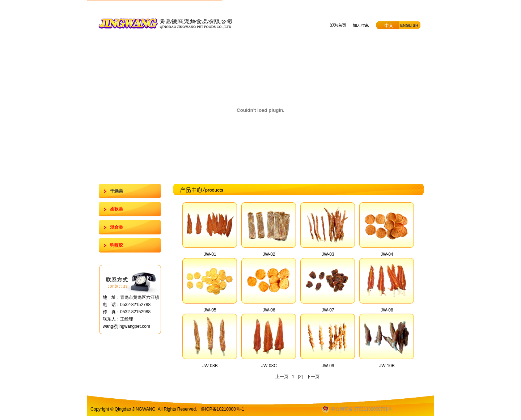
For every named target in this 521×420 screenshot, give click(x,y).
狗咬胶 (117, 245)
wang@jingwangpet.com (126, 326)
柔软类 (117, 209)
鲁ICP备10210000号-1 (223, 409)
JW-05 (210, 310)
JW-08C (269, 366)
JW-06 (269, 310)
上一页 (282, 377)
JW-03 (328, 254)
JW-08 (387, 310)
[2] (300, 377)
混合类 (117, 227)
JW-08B (210, 366)
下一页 (313, 377)
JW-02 (269, 254)
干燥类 (117, 191)
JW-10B (387, 366)
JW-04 (387, 254)
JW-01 (210, 254)
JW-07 (328, 310)
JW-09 (328, 366)
